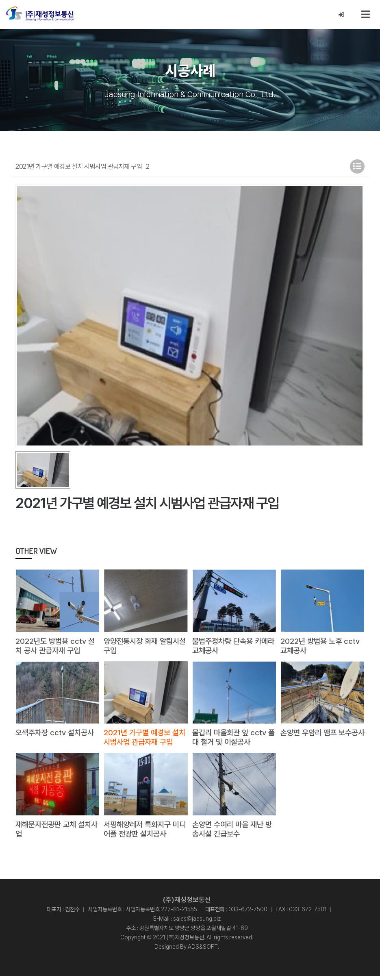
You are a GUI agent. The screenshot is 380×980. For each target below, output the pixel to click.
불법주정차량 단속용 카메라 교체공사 (232, 647)
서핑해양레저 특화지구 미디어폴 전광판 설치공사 (144, 832)
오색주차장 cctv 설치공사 (57, 735)
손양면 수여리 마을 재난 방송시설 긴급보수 (234, 832)
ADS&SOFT (203, 951)
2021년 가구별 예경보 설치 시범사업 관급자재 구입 (145, 740)
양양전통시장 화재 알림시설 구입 (144, 647)
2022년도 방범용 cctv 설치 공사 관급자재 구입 (56, 647)
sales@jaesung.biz (197, 923)
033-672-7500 (248, 913)
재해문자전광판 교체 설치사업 (55, 832)
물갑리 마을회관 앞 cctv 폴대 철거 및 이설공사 (231, 740)
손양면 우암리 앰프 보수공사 (321, 740)
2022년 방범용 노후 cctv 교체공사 (321, 647)
